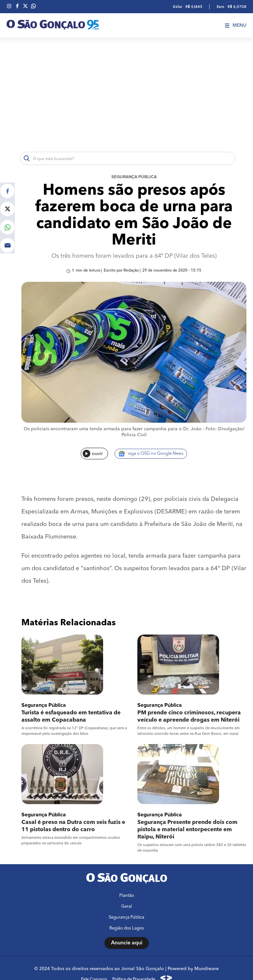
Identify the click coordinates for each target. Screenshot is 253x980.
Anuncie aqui (127, 930)
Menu (236, 25)
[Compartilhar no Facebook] (7, 190)
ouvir (93, 456)
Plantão (127, 882)
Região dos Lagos (127, 915)
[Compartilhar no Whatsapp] (7, 226)
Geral (126, 893)
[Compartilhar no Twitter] (7, 208)
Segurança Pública (134, 177)
